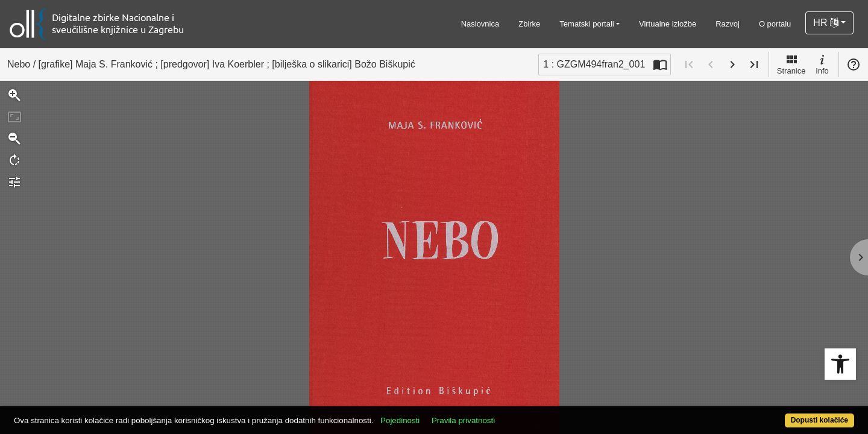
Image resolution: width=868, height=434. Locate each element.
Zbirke (529, 24)
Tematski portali (587, 24)
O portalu (775, 24)
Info (822, 64)
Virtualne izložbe (668, 24)
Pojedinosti (443, 414)
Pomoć (854, 64)
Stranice (791, 64)
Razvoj (728, 24)
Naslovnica (480, 24)
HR (826, 23)
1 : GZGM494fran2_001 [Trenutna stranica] (594, 64)
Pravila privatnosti (507, 414)
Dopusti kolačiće (773, 414)
